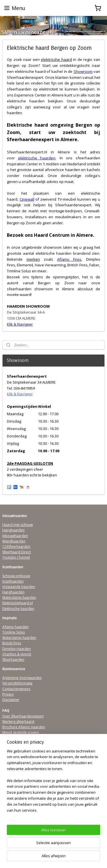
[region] (53, 783)
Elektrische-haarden (18, 609)
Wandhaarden (14, 541)
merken (33, 259)
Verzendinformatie (17, 683)
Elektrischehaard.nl (18, 603)
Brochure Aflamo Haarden (24, 727)
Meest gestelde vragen (21, 732)
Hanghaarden (13, 530)
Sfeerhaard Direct (17, 552)
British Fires (12, 643)
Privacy (8, 694)
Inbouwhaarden (15, 536)
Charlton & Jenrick (17, 654)
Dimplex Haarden (17, 649)
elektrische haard (56, 59)
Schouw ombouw (16, 576)
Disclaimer (11, 700)
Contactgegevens (16, 689)
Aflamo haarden (15, 627)
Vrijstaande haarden (19, 587)
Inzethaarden (13, 581)
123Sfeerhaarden (16, 547)
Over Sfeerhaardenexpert (23, 716)
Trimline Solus (14, 632)
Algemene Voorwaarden (22, 678)
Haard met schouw (18, 525)
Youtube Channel (16, 557)
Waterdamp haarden (19, 597)
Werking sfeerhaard (18, 722)
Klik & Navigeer (20, 394)
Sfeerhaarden (13, 660)
